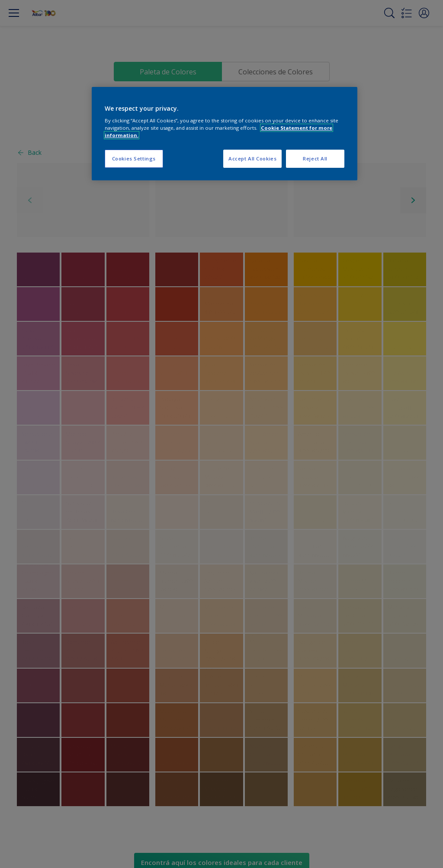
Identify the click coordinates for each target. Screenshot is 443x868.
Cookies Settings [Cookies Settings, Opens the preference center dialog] (134, 159)
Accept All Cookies (252, 159)
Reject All (315, 159)
